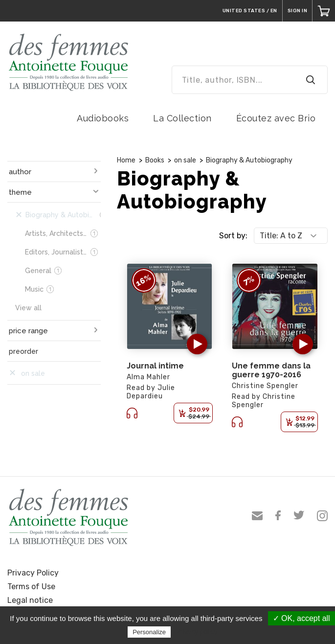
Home (126, 160)
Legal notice (30, 600)
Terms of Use (31, 586)
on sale (185, 160)
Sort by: (233, 236)
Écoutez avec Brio (276, 118)
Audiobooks (103, 118)
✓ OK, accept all (301, 618)
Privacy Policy (33, 573)
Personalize (149, 632)
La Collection (182, 118)
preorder (23, 351)
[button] (197, 344)
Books (155, 160)
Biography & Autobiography (249, 160)
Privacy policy (197, 632)
